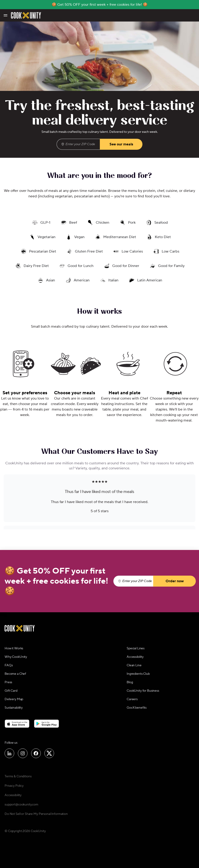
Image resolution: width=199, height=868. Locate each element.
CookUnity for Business (143, 691)
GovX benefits (137, 708)
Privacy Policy (14, 786)
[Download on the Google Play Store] (47, 724)
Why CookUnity (16, 657)
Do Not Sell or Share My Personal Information (36, 814)
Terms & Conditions (18, 776)
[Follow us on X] (49, 753)
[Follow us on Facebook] (36, 753)
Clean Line (134, 665)
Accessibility (135, 657)
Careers (132, 699)
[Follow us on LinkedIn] (9, 753)
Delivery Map (14, 699)
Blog (130, 682)
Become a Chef (15, 674)
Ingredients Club (138, 674)
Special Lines (136, 648)
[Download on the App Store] (17, 724)
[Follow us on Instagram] (23, 753)
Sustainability (14, 708)
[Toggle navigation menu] (5, 15)
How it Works (14, 648)
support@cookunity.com (21, 805)
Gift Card (11, 691)
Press (8, 682)
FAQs (9, 665)
